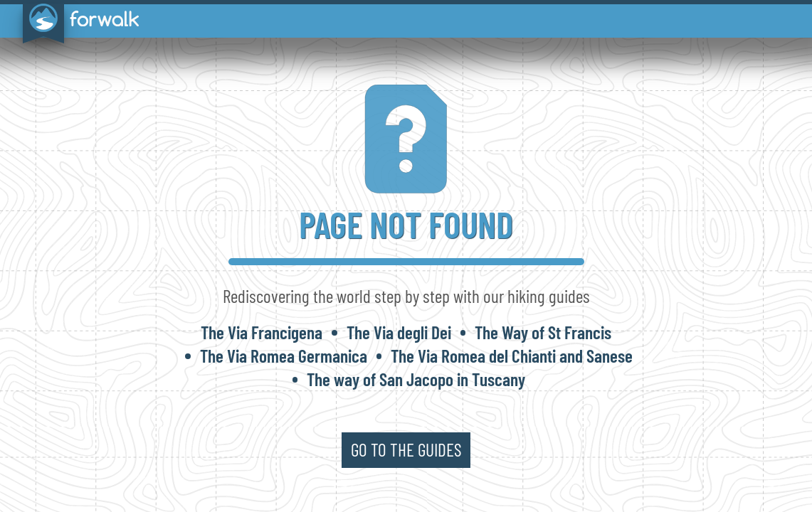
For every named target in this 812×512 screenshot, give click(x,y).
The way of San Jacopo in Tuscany (416, 379)
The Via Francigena (262, 332)
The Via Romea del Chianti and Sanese (512, 356)
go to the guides (406, 449)
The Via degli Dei (399, 332)
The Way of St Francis (543, 332)
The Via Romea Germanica (284, 356)
